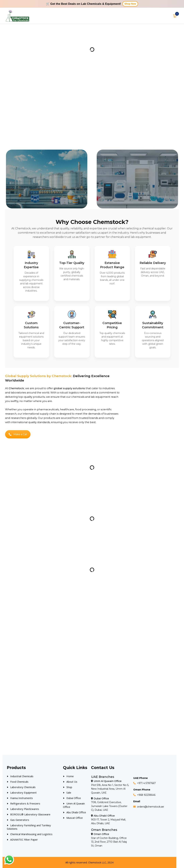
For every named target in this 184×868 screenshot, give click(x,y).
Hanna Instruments (22, 798)
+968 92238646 (146, 795)
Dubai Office (74, 798)
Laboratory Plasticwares (25, 809)
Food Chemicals (19, 782)
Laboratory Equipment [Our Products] (23, 793)
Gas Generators (20, 820)
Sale (69, 793)
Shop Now (130, 4)
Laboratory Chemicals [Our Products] (23, 787)
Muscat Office (75, 818)
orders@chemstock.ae (150, 807)
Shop (69, 787)
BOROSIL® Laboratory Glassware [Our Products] (30, 814)
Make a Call (18, 434)
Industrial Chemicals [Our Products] (22, 776)
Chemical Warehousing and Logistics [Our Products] (31, 834)
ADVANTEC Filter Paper (24, 840)
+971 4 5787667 (146, 783)
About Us (72, 782)
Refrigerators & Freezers (25, 803)
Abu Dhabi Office (76, 812)
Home (70, 776)
